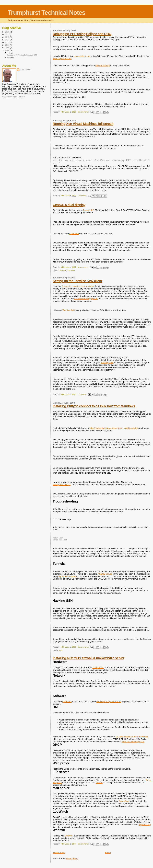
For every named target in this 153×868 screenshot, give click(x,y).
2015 (7, 37)
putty (61, 653)
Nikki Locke (25, 70)
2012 (7, 42)
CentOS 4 (67, 704)
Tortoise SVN (69, 312)
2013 (7, 40)
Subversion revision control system (78, 288)
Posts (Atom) (72, 861)
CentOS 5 (74, 235)
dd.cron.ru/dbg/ (102, 66)
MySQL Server (105, 577)
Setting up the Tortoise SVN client (77, 283)
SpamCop (124, 804)
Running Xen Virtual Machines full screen (83, 124)
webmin (69, 838)
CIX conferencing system (86, 301)
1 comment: (82, 198)
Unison (99, 785)
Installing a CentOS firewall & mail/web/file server (89, 661)
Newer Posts (59, 855)
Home (108, 855)
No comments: (83, 112)
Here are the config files (133, 744)
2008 (7, 50)
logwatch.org (145, 827)
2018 (7, 32)
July (9, 53)
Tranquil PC (88, 212)
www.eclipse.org (82, 56)
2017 (7, 34)
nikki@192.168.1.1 (62, 486)
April (9, 57)
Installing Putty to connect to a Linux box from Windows (94, 408)
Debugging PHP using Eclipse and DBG (82, 34)
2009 (7, 48)
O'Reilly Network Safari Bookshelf (132, 739)
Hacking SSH (107, 364)
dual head (71, 273)
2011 (7, 45)
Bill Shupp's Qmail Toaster (109, 704)
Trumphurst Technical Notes (47, 13)
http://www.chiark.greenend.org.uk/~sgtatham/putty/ (114, 430)
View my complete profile (13, 97)
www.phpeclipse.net (62, 59)
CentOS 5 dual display (69, 207)
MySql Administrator (68, 579)
